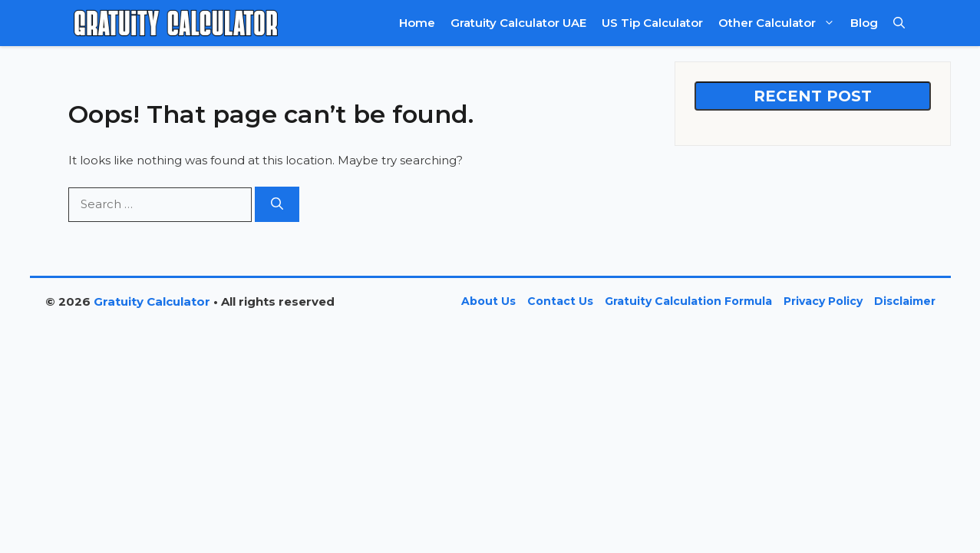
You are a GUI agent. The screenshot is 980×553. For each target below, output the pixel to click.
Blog (864, 23)
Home (417, 23)
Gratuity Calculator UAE (518, 23)
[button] (899, 23)
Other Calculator (780, 23)
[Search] (277, 204)
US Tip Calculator (652, 23)
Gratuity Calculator (152, 301)
